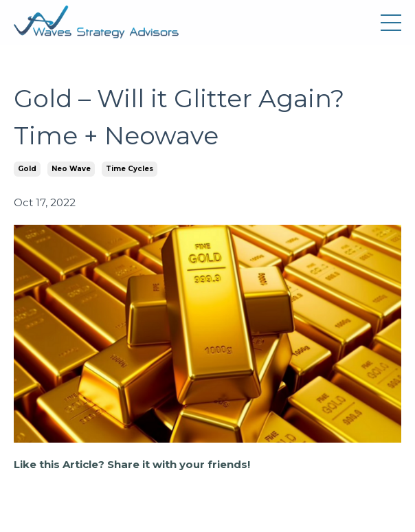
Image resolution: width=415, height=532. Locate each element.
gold (27, 169)
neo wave (71, 169)
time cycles (130, 169)
